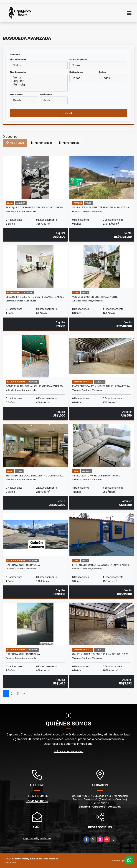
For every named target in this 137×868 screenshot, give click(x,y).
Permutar (39, 85)
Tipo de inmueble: (18, 59)
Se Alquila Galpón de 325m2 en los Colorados (35, 207)
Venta (39, 78)
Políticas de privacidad (69, 751)
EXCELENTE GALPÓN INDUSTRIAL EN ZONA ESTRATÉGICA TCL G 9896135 (102, 386)
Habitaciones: (76, 72)
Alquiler (39, 81)
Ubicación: (15, 55)
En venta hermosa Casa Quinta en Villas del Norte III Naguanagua (102, 565)
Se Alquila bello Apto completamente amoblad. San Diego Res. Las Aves (35, 297)
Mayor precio (69, 143)
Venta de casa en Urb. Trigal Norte (95, 297)
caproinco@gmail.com (37, 838)
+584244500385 (37, 796)
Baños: (102, 72)
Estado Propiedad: (78, 59)
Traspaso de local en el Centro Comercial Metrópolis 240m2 (35, 476)
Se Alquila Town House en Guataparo (96, 476)
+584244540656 (37, 801)
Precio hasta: (46, 94)
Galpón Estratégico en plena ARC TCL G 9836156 (102, 654)
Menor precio (41, 143)
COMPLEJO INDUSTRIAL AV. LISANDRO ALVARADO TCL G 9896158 (35, 386)
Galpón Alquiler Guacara (23, 565)
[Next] (24, 694)
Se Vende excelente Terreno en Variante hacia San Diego (102, 207)
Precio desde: (17, 94)
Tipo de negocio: (18, 72)
